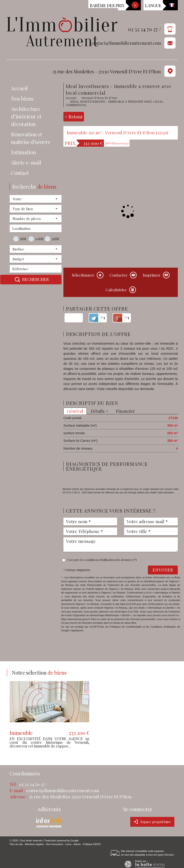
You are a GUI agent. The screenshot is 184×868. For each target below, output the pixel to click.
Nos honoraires (55, 844)
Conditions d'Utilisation (163, 627)
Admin (77, 844)
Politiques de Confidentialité (126, 627)
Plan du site (16, 844)
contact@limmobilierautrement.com (126, 43)
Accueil (19, 88)
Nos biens (22, 99)
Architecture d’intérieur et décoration (26, 116)
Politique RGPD (92, 844)
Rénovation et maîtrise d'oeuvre (31, 138)
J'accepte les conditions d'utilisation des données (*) (102, 560)
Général (75, 411)
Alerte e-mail (26, 162)
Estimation (23, 152)
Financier (126, 411)
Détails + (100, 411)
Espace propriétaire (152, 822)
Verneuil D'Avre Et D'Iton (100, 98)
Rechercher (31, 280)
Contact (20, 173)
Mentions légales (34, 844)
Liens (68, 844)
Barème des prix (107, 5)
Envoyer (163, 570)
